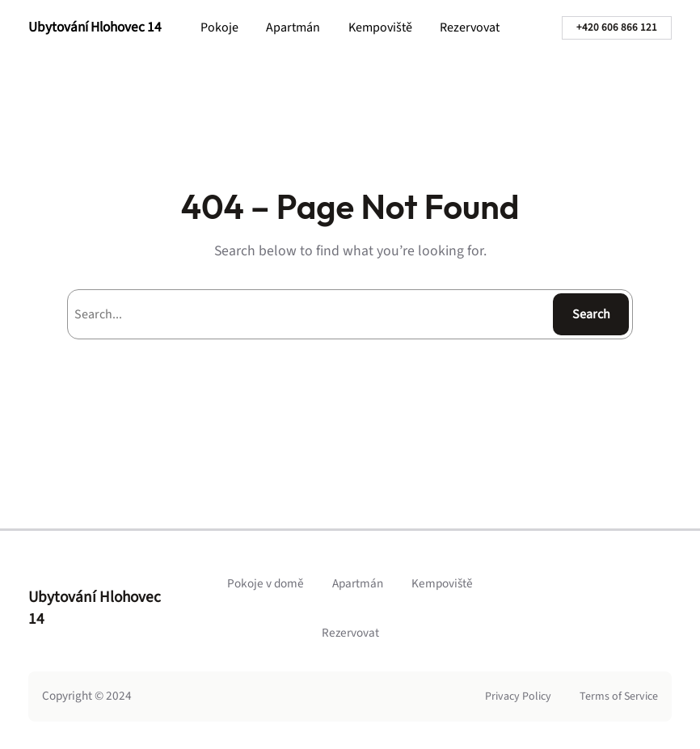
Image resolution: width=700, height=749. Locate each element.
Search (591, 314)
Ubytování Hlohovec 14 (95, 27)
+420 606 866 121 (617, 27)
